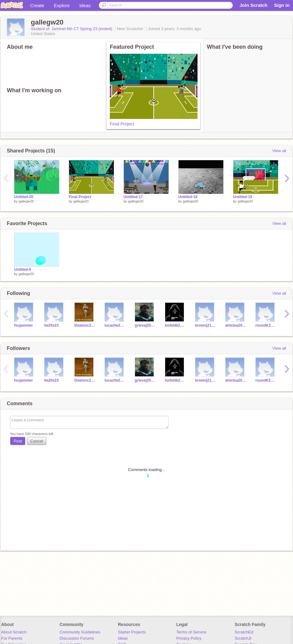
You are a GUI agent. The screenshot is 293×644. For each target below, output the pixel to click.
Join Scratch (253, 5)
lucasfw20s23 (115, 325)
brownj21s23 (205, 325)
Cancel (37, 441)
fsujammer (23, 325)
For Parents (12, 638)
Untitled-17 (133, 197)
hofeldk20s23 (175, 325)
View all (279, 151)
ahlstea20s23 (236, 325)
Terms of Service (191, 632)
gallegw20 (26, 201)
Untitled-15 (243, 197)
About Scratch (14, 632)
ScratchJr (243, 638)
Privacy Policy (189, 638)
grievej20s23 (145, 325)
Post (18, 441)
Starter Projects (132, 632)
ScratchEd (244, 632)
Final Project (122, 124)
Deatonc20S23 (85, 325)
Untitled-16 (188, 197)
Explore (62, 5)
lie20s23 (51, 325)
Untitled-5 (23, 270)
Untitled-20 (24, 197)
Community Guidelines (80, 632)
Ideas (85, 5)
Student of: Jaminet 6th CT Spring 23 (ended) (72, 29)
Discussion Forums (77, 638)
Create (37, 5)
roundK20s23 (266, 325)
